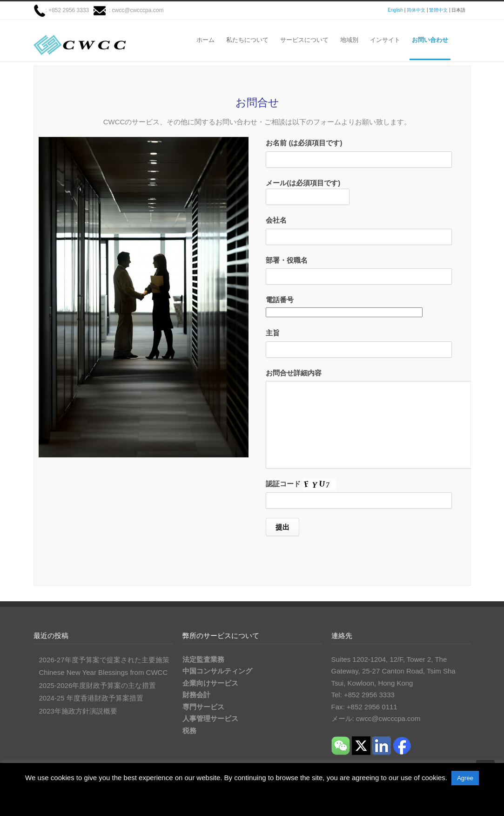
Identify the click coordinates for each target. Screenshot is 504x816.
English (395, 10)
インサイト (385, 40)
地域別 (349, 40)
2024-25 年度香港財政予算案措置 (91, 698)
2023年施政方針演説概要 (78, 711)
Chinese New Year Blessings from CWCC (104, 672)
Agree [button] (465, 778)
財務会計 (196, 695)
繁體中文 (438, 10)
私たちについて (247, 40)
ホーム (205, 40)
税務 (189, 731)
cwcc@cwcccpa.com (138, 10)
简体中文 (416, 10)
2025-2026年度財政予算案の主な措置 (98, 685)
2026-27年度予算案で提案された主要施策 (104, 660)
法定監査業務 (203, 659)
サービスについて (304, 40)
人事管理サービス (210, 718)
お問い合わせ (430, 40)
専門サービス (203, 707)
